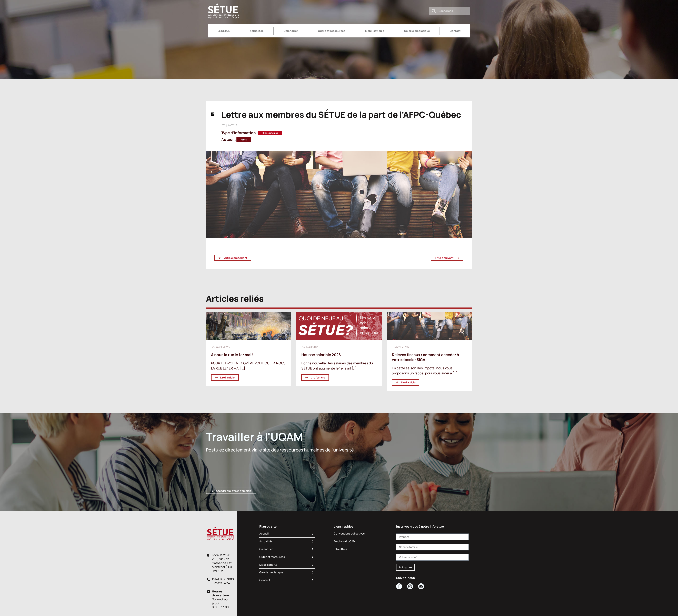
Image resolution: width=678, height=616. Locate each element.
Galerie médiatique (417, 31)
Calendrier (291, 31)
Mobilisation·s (375, 31)
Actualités (257, 31)
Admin (244, 140)
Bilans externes (270, 133)
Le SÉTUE (224, 31)
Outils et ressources (332, 31)
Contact (455, 31)
